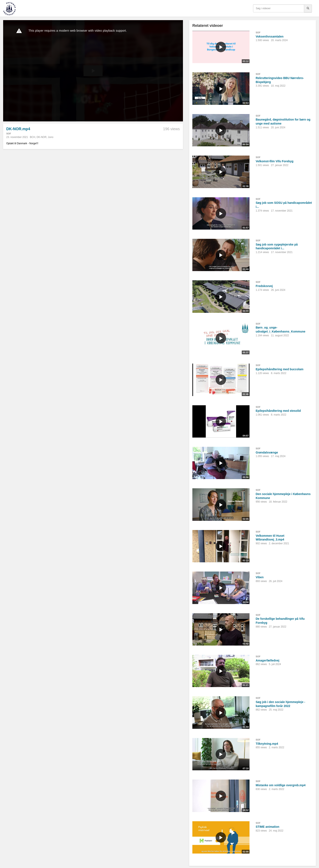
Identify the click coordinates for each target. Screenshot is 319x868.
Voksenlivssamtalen (270, 36)
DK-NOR (42, 137)
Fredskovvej (264, 286)
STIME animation (268, 827)
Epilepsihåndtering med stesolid (278, 411)
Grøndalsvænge (267, 452)
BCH (33, 137)
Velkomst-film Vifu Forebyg (275, 161)
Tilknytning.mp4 (267, 744)
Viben (260, 577)
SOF (9, 134)
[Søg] (308, 8)
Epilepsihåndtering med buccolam (280, 369)
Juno (51, 137)
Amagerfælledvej (268, 660)
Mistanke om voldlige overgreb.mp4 (281, 785)
